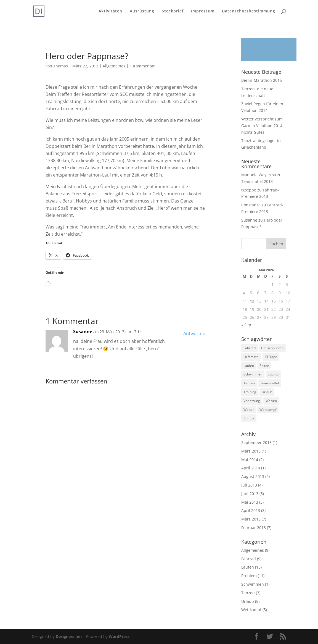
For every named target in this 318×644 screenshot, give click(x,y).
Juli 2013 (249, 485)
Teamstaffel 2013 (257, 181)
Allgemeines (114, 66)
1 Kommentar (142, 66)
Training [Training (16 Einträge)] (250, 392)
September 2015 (256, 442)
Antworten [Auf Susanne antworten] (194, 333)
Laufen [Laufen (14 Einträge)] (249, 366)
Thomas (61, 66)
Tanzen (248, 593)
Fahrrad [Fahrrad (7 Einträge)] (250, 348)
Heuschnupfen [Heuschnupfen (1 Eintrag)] (272, 348)
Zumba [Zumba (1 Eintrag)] (249, 418)
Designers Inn (69, 636)
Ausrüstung (142, 11)
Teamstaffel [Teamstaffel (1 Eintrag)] (270, 383)
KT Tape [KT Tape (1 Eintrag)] (271, 357)
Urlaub (248, 601)
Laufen (248, 567)
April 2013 (251, 510)
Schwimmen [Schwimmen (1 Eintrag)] (253, 374)
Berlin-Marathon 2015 (262, 80)
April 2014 (251, 468)
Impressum (203, 11)
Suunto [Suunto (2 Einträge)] (273, 374)
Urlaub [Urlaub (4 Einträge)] (267, 392)
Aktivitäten (110, 11)
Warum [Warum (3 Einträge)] (271, 401)
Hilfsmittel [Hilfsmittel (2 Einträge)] (251, 357)
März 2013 (251, 519)
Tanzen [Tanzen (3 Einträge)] (249, 383)
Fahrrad (249, 559)
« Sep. (247, 325)
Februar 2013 (254, 528)
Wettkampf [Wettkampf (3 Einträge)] (268, 410)
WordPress (119, 636)
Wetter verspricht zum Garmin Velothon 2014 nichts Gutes (262, 126)
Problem (249, 576)
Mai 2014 (250, 460)
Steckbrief (173, 11)
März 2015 (251, 451)
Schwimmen (253, 584)
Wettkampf (251, 610)
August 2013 (253, 476)
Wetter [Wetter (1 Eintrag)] (249, 410)
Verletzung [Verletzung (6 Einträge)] (252, 401)
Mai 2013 (250, 502)
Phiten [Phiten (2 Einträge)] (264, 366)
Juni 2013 (250, 494)
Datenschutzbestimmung (249, 11)
